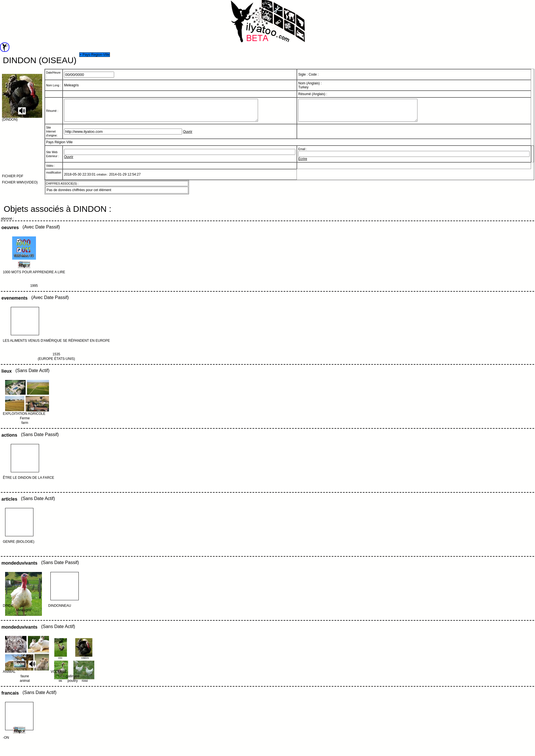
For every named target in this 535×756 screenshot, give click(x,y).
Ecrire (303, 163)
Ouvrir (188, 136)
